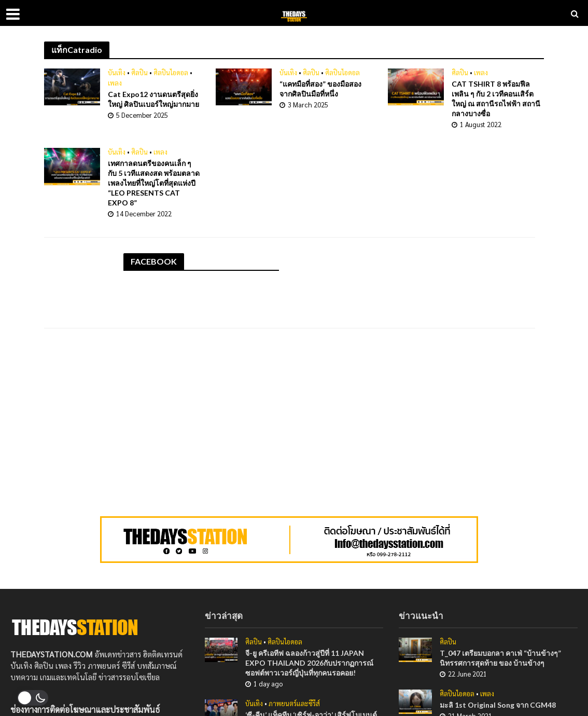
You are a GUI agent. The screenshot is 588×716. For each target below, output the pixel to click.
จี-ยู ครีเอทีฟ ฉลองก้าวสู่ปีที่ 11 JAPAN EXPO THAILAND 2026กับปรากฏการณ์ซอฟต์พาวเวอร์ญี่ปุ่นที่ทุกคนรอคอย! (309, 663)
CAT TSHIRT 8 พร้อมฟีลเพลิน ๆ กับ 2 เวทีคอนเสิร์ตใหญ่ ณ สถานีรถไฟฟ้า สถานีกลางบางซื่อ (496, 99)
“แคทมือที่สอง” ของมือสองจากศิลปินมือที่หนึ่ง (320, 89)
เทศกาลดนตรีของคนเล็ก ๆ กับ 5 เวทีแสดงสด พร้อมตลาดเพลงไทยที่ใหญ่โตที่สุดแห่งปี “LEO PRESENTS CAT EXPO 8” (154, 183)
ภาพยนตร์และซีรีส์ (294, 704)
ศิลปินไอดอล (171, 73)
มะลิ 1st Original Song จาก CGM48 (498, 705)
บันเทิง (117, 73)
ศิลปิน (139, 73)
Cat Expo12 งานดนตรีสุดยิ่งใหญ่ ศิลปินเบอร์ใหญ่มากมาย (153, 99)
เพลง (115, 83)
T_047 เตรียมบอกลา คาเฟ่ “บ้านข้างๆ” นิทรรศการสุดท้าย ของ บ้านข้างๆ (500, 658)
